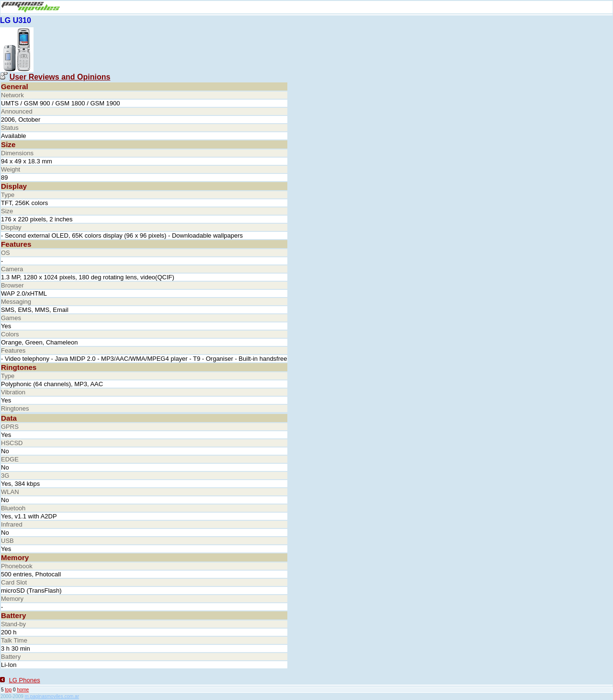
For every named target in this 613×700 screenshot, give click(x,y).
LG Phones (25, 680)
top (8, 690)
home (23, 690)
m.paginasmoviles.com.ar (52, 696)
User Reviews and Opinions (60, 77)
